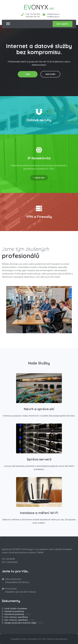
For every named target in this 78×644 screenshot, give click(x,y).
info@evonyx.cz (53, 14)
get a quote (63, 24)
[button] (7, 22)
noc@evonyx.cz (53, 17)
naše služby (50, 74)
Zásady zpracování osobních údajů (20, 623)
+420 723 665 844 (32, 14)
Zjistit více (39, 178)
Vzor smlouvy (11, 617)
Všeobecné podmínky (14, 611)
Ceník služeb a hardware (16, 608)
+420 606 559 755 (32, 17)
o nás (28, 74)
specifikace (23, 617)
